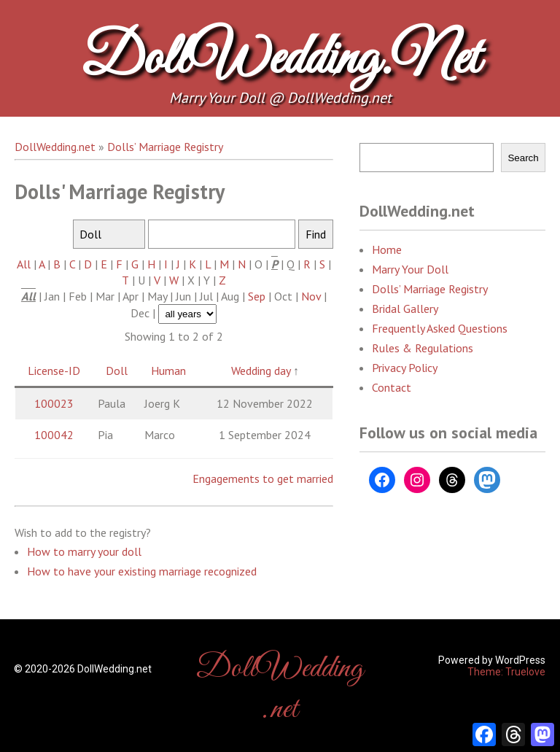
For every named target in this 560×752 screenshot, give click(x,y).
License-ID (54, 371)
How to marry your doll (84, 551)
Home (387, 249)
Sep (257, 296)
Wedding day (261, 371)
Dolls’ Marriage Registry (430, 289)
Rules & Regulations (423, 348)
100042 (54, 435)
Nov (311, 296)
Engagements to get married (263, 478)
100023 (54, 403)
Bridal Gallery (405, 309)
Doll (117, 371)
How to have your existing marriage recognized (142, 571)
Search (523, 158)
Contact (392, 387)
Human (168, 371)
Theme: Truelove (506, 672)
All (24, 264)
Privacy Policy (405, 368)
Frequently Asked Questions (440, 328)
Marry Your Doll (410, 269)
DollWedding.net (280, 60)
